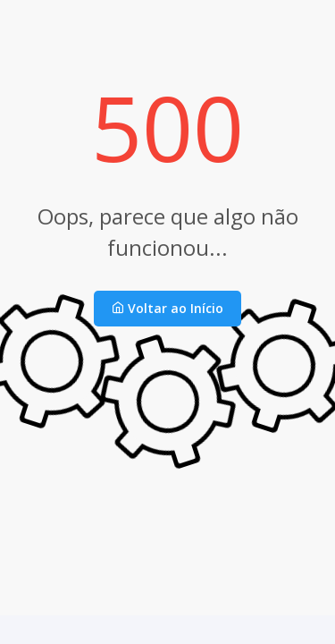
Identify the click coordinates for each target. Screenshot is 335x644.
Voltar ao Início (167, 308)
